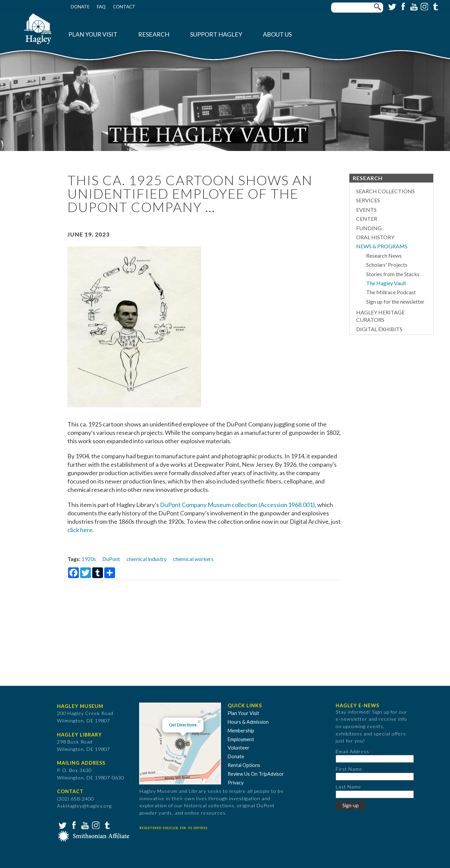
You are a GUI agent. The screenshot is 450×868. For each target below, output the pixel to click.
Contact (124, 7)
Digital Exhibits (379, 329)
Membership (241, 731)
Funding (369, 228)
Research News (384, 256)
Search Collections (385, 191)
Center (367, 219)
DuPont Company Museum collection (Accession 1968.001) (237, 505)
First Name (349, 769)
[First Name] (375, 777)
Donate (80, 7)
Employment (241, 739)
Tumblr (435, 6)
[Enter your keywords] (357, 8)
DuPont (111, 559)
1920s (89, 559)
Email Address (352, 751)
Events (366, 210)
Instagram (424, 6)
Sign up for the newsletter (395, 301)
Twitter (392, 6)
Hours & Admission (248, 722)
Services (368, 200)
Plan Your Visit (93, 34)
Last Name (348, 787)
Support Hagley (216, 34)
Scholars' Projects (387, 265)
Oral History (375, 237)
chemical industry (147, 559)
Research (154, 34)
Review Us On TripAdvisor (256, 774)
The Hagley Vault (386, 283)
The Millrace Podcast (391, 292)
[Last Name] (375, 794)
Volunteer (239, 748)
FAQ (101, 7)
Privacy (236, 783)
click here (80, 530)
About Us (277, 34)
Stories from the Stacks (393, 274)
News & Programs (382, 246)
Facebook (402, 6)
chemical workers (193, 559)
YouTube (413, 6)
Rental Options (244, 765)
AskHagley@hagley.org (84, 806)
